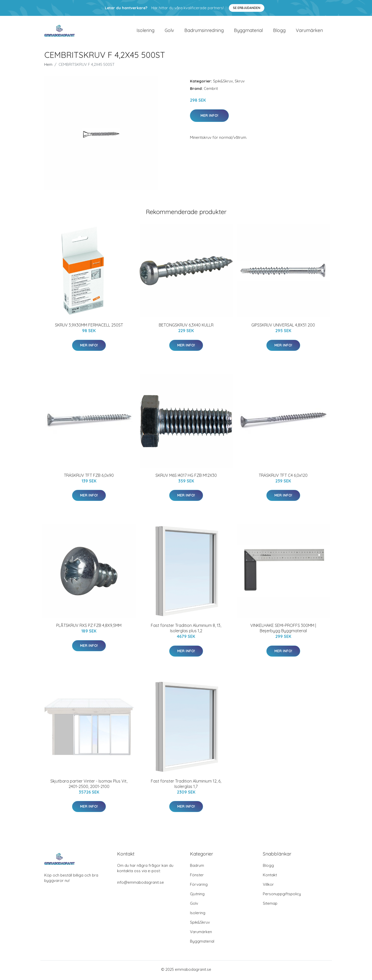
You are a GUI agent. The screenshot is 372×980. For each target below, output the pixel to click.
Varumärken (309, 31)
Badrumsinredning (204, 31)
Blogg (279, 31)
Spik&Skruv (223, 83)
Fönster (197, 877)
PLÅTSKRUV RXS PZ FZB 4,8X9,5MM (89, 627)
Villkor (268, 886)
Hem (48, 66)
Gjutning (197, 896)
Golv (169, 31)
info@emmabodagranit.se (140, 884)
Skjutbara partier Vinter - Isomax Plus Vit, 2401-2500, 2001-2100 (89, 785)
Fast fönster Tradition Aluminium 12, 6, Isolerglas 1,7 (186, 785)
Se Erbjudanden (247, 8)
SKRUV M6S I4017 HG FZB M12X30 (186, 477)
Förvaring (199, 886)
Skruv (240, 83)
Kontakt (270, 877)
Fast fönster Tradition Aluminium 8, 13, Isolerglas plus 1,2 (186, 630)
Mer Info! (209, 117)
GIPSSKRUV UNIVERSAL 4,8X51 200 (283, 327)
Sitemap (270, 905)
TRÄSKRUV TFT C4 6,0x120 (283, 477)
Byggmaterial (248, 31)
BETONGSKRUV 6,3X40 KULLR (186, 327)
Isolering (145, 31)
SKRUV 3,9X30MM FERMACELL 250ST (89, 327)
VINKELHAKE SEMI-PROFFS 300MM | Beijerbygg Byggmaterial (283, 630)
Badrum (197, 867)
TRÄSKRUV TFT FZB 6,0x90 (89, 477)
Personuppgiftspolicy (282, 896)
